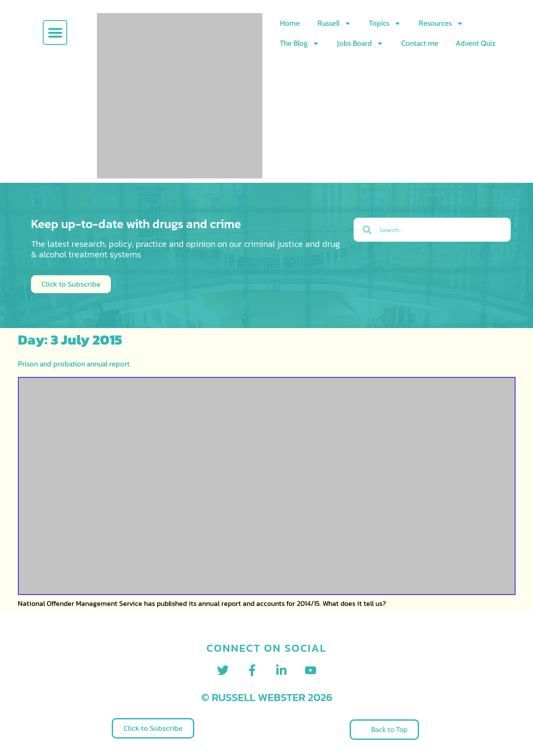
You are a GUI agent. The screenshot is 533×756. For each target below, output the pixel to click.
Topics (385, 23)
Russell (334, 23)
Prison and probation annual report (74, 364)
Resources (441, 23)
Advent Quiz (476, 43)
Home (290, 23)
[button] (55, 32)
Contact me (420, 43)
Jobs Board (360, 43)
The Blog (300, 43)
